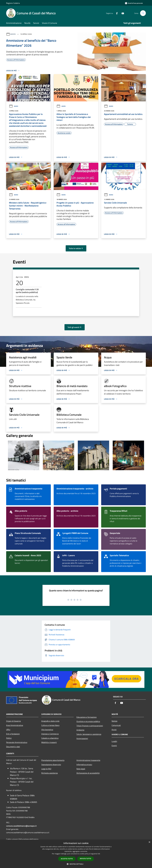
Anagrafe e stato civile (50, 721)
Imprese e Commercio (50, 734)
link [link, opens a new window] (99, 854)
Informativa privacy (84, 764)
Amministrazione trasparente (88, 760)
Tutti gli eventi (75, 327)
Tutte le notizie (76, 248)
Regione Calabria (13, 3)
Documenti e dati (13, 747)
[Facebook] (116, 13)
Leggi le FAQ (46, 769)
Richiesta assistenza (50, 773)
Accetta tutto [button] (67, 859)
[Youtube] (122, 13)
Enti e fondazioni (13, 734)
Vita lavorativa (47, 730)
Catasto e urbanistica (50, 738)
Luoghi (114, 741)
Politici (9, 738)
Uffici (8, 730)
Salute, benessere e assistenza (89, 734)
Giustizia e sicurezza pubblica (88, 721)
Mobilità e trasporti (49, 742)
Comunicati (116, 725)
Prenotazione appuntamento (53, 760)
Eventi (114, 746)
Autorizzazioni (82, 738)
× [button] (149, 842)
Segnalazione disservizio (51, 764)
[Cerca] (143, 13)
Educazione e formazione (87, 717)
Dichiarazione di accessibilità (88, 773)
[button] (76, 864)
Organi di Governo (13, 721)
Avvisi (13, 34)
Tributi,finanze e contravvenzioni (90, 726)
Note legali (81, 769)
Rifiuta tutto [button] (86, 859)
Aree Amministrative (15, 725)
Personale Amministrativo (17, 742)
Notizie (114, 721)
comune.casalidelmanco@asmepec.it (21, 826)
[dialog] (76, 854)
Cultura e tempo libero (50, 725)
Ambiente (80, 730)
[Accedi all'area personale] (134, 3)
